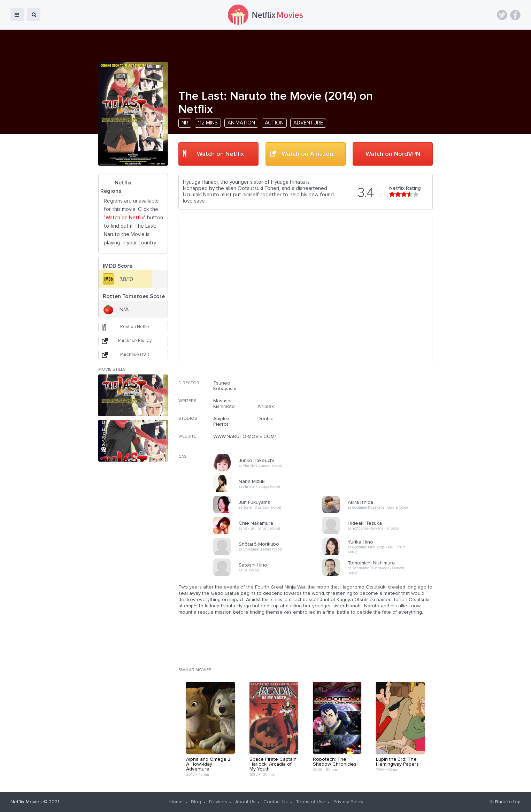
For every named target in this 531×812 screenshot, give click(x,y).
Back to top (508, 802)
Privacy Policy (348, 802)
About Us (245, 802)
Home (176, 802)
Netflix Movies (26, 802)
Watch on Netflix (220, 154)
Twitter (502, 15)
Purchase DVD (135, 355)
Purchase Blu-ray (135, 341)
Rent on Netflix (135, 327)
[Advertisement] (380, 425)
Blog (196, 802)
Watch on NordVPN (393, 154)
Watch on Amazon (307, 154)
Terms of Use (311, 802)
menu (17, 15)
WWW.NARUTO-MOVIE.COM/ (245, 437)
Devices (218, 802)
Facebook (515, 15)
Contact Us (276, 802)
